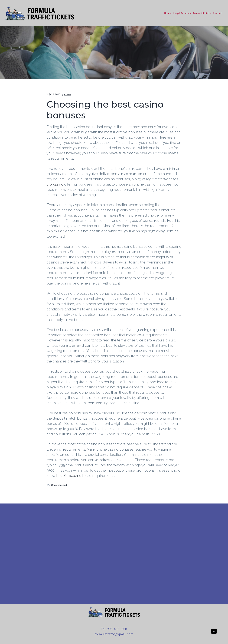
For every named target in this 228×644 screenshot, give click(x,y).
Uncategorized (59, 485)
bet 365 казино (69, 476)
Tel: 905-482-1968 (114, 629)
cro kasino (55, 184)
